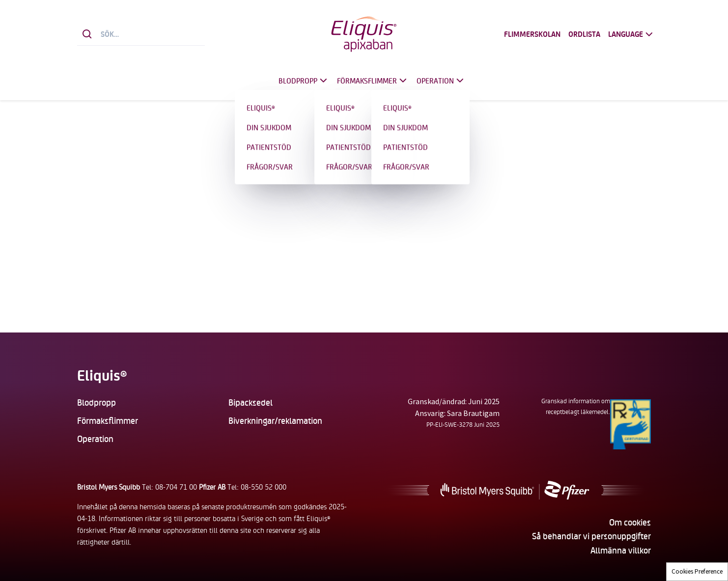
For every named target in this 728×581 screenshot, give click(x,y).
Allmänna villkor (621, 550)
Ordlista (584, 34)
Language (631, 34)
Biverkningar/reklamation (275, 420)
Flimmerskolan (532, 34)
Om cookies (630, 522)
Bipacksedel (251, 402)
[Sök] (87, 34)
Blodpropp (304, 81)
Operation (441, 81)
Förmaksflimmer (373, 81)
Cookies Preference (697, 571)
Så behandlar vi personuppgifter (591, 536)
